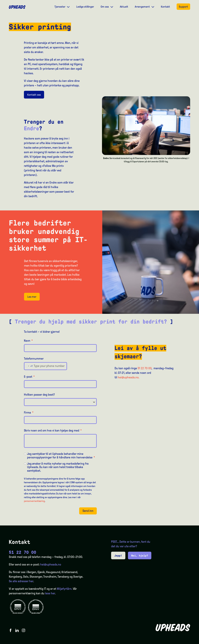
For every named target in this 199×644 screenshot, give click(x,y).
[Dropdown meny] (68, 7)
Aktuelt (124, 7)
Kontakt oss (34, 95)
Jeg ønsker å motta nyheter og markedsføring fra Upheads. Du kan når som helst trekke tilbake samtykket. (58, 467)
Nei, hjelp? (140, 556)
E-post (29, 377)
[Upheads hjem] (17, 7)
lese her (50, 593)
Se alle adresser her (21, 581)
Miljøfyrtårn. (64, 589)
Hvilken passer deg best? (39, 395)
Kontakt (165, 7)
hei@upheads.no (51, 565)
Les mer (32, 297)
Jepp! (118, 556)
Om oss (105, 7)
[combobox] (28, 366)
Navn (28, 341)
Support (183, 7)
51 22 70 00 (145, 368)
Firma (29, 413)
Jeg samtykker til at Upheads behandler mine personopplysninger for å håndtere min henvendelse (61, 456)
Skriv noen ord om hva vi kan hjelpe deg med (53, 431)
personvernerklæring (34, 501)
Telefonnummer (34, 359)
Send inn (88, 511)
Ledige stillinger (85, 7)
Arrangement (143, 7)
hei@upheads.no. (129, 377)
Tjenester (60, 7)
